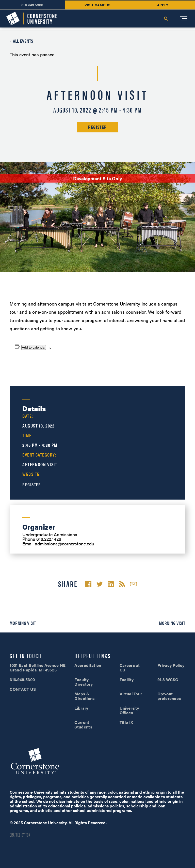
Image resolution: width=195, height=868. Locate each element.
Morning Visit (23, 623)
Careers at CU (130, 667)
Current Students (83, 725)
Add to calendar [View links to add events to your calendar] (34, 347)
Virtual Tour (131, 694)
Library (81, 708)
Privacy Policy (171, 665)
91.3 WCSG (168, 679)
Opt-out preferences (169, 696)
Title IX (126, 722)
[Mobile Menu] (184, 19)
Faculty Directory (84, 682)
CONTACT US (23, 689)
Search (166, 19)
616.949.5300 (32, 5)
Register (97, 127)
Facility (127, 679)
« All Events (21, 41)
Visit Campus (97, 5)
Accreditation (88, 665)
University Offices (129, 710)
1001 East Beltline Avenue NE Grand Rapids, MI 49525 (38, 667)
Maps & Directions (84, 696)
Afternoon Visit (40, 464)
